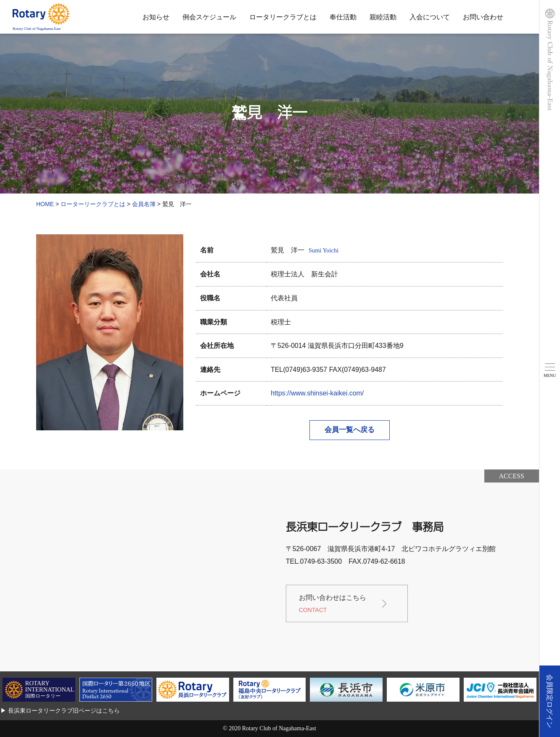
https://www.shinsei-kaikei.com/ (317, 393)
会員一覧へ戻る (350, 430)
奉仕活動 (343, 17)
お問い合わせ (483, 17)
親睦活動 (383, 17)
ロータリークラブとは (283, 17)
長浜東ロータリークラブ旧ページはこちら (64, 710)
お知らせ (156, 17)
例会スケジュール (209, 17)
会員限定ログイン (550, 701)
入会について (430, 17)
